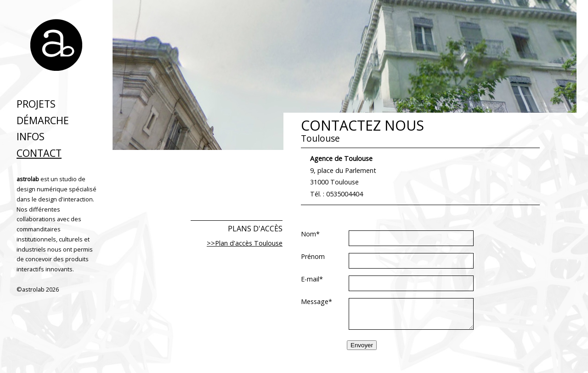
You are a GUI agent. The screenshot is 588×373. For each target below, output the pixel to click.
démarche (43, 120)
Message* (317, 302)
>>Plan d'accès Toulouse (245, 243)
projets (36, 104)
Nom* (310, 234)
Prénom (313, 257)
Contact (39, 153)
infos (31, 136)
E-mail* (312, 279)
